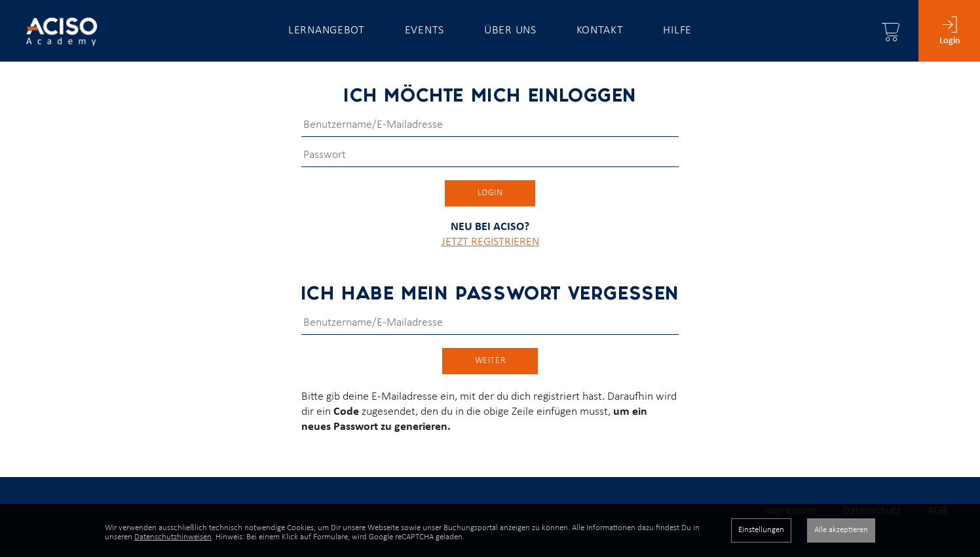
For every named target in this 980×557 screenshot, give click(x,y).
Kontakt (600, 30)
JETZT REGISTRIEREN (490, 255)
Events (424, 30)
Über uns (510, 30)
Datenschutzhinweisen (173, 537)
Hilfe (677, 30)
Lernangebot (327, 30)
